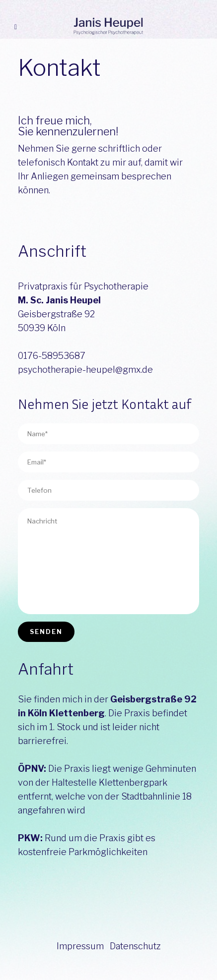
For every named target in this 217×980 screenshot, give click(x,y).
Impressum (80, 946)
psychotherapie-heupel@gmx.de (85, 370)
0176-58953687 (52, 356)
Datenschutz (135, 946)
